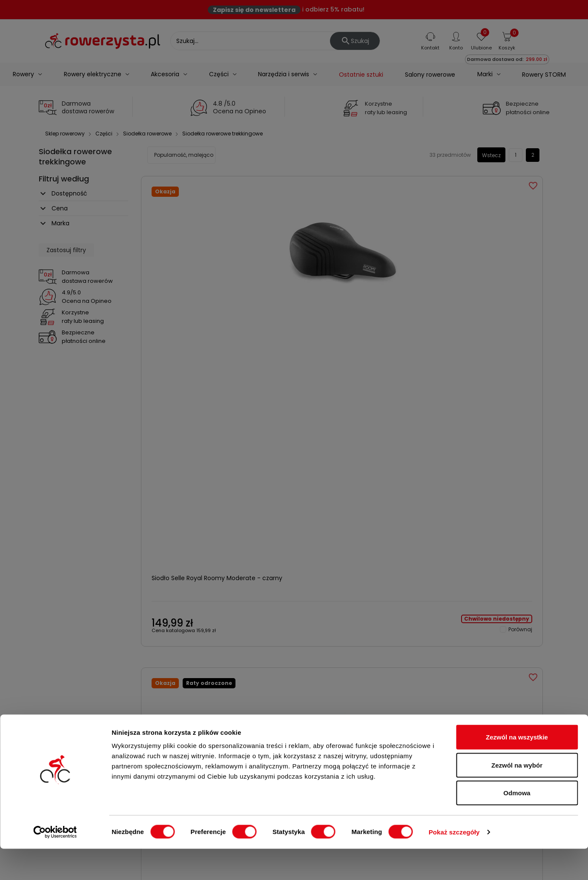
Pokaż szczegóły (454, 863)
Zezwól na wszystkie (517, 768)
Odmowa (517, 824)
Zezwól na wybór (517, 796)
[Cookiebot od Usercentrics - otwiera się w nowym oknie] (55, 863)
